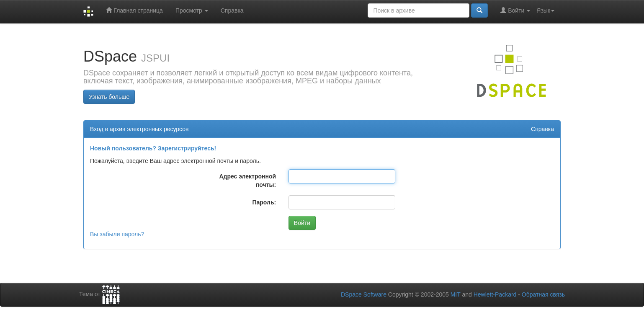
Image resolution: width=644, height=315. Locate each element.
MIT (456, 294)
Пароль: (264, 202)
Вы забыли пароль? (117, 234)
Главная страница (134, 10)
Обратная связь (543, 294)
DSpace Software (364, 294)
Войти (515, 10)
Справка (232, 10)
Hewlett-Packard (495, 294)
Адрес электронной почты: (247, 181)
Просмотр (192, 10)
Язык (545, 10)
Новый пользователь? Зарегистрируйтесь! (153, 148)
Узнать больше (109, 97)
